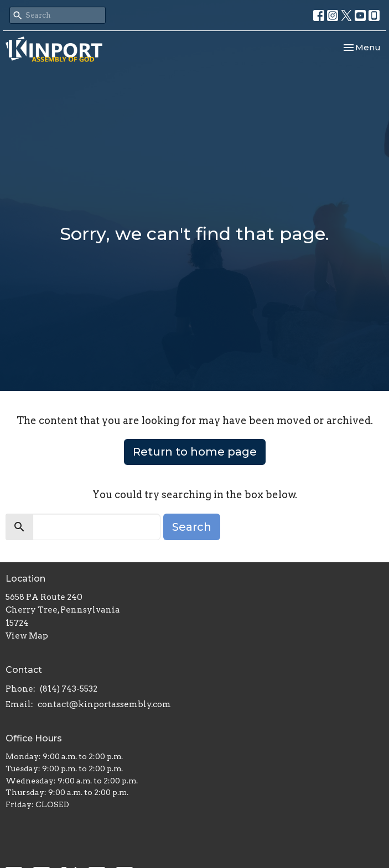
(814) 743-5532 (69, 689)
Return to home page (195, 452)
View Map (27, 636)
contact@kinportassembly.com (104, 704)
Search (192, 527)
